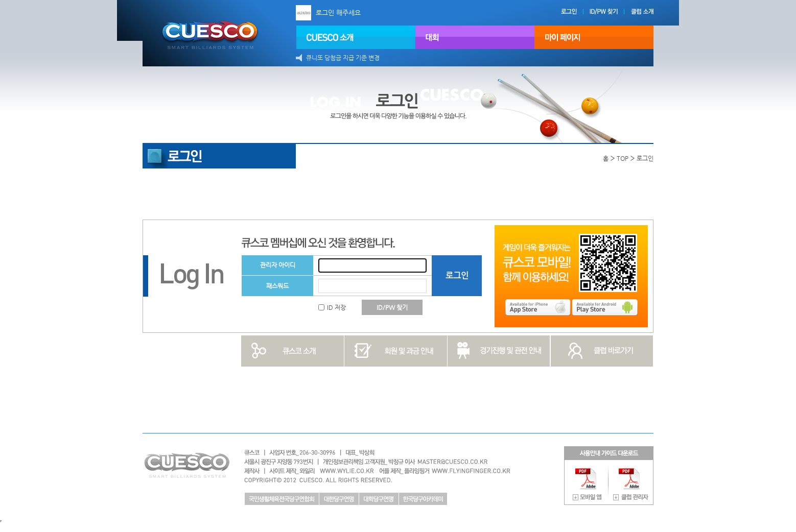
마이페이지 (594, 37)
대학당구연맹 (379, 499)
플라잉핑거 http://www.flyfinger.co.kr (468, 471)
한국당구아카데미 (423, 499)
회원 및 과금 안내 (396, 351)
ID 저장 (332, 307)
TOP (623, 158)
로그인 (577, 11)
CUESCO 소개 (356, 37)
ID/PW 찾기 (618, 11)
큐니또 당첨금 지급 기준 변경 (343, 58)
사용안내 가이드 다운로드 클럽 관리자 (631, 482)
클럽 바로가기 (602, 351)
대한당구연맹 (339, 499)
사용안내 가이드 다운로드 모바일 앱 (587, 482)
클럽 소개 (650, 11)
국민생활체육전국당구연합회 (282, 499)
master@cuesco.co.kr (445, 462)
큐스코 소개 (292, 351)
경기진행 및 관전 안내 (499, 351)
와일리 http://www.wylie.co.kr (334, 471)
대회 (475, 37)
